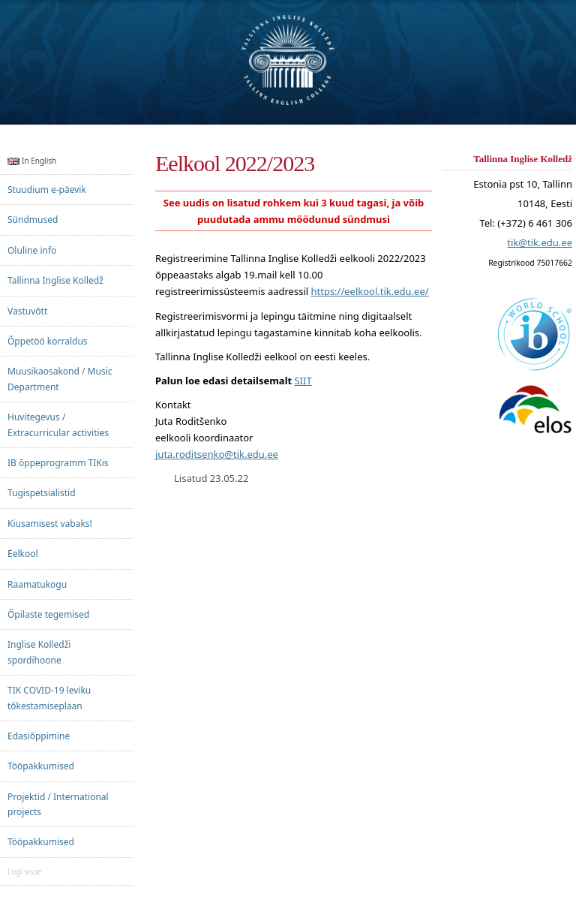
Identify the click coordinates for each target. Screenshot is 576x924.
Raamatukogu (37, 584)
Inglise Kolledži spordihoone (39, 652)
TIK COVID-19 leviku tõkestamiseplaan (49, 698)
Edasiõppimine (39, 736)
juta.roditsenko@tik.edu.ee (217, 454)
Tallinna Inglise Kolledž (55, 280)
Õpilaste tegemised (48, 614)
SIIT (303, 381)
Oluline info (32, 250)
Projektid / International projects (58, 804)
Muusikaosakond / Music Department (60, 379)
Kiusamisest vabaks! (50, 524)
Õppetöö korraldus (48, 341)
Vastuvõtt (27, 311)
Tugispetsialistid (42, 493)
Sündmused (33, 220)
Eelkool (23, 554)
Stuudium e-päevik (47, 190)
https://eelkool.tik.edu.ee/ (369, 291)
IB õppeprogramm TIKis (58, 463)
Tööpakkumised (41, 766)
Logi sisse (24, 871)
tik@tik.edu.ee (540, 243)
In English (32, 161)
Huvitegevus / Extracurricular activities (58, 424)
